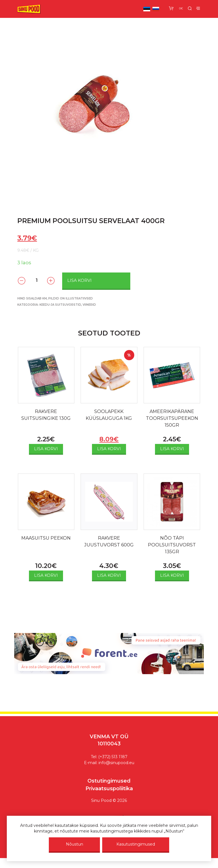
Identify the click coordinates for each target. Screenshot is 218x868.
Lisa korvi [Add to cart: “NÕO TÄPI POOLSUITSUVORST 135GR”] (172, 575)
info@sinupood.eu (116, 763)
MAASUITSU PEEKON (46, 538)
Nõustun (75, 844)
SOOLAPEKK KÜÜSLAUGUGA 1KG (109, 415)
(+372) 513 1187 (113, 757)
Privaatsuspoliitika (109, 789)
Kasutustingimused (136, 844)
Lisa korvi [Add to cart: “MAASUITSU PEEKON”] (46, 575)
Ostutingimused (109, 781)
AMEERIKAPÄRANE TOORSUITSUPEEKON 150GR (172, 418)
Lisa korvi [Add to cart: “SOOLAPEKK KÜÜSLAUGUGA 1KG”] (109, 449)
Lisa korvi (79, 280)
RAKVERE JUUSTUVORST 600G (109, 541)
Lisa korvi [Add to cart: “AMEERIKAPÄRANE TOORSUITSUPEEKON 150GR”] (172, 449)
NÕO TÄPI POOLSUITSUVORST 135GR (172, 545)
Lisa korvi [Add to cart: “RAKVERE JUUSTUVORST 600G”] (109, 575)
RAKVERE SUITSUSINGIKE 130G (46, 415)
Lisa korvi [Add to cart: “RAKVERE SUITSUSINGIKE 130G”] (46, 449)
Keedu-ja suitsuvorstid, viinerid (68, 305)
